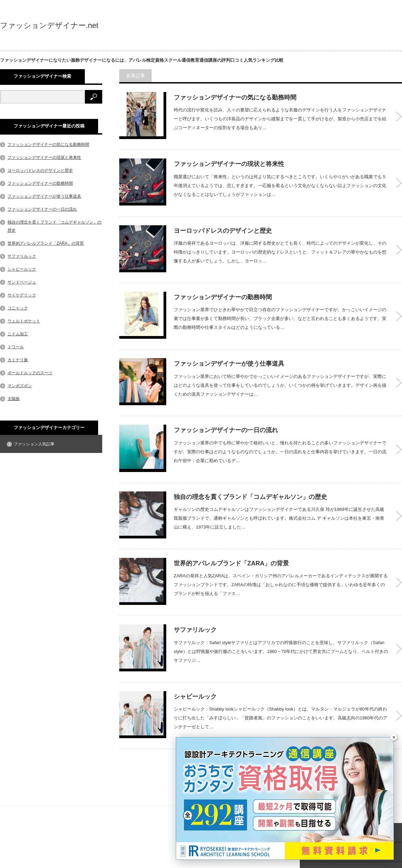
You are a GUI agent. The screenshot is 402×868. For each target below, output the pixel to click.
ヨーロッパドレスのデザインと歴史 (223, 221)
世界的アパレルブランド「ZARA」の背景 (231, 529)
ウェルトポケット (24, 321)
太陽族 (14, 399)
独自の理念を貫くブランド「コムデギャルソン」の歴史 (250, 468)
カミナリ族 (18, 360)
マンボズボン (20, 386)
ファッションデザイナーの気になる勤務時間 (235, 97)
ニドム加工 (18, 334)
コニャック (18, 308)
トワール (16, 347)
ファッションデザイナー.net (49, 26)
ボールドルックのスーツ (30, 373)
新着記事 (137, 76)
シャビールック (195, 653)
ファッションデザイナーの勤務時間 (223, 283)
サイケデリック (22, 295)
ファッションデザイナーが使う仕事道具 (229, 344)
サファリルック (195, 591)
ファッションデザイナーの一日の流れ (226, 406)
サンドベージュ (22, 282)
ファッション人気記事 (34, 444)
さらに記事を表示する (257, 720)
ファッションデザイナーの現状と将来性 (229, 159)
